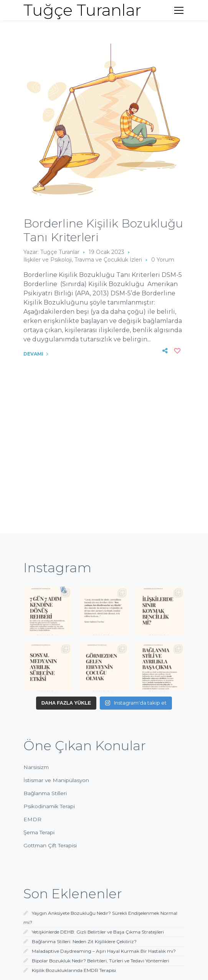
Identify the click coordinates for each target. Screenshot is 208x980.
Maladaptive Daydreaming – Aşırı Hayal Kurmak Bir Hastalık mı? (104, 951)
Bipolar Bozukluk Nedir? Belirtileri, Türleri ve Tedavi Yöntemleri (101, 961)
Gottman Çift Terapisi (50, 845)
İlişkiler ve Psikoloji (48, 260)
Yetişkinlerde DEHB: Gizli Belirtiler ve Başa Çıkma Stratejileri (98, 932)
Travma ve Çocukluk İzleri (108, 260)
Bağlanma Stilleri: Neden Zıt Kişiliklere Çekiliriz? (84, 941)
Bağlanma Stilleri (45, 793)
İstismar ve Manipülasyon (56, 780)
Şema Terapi (39, 832)
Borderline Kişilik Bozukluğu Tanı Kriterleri (103, 230)
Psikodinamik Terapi (49, 806)
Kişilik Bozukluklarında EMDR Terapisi (74, 970)
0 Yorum (163, 260)
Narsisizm (36, 767)
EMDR (32, 819)
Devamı (33, 354)
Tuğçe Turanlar (60, 252)
